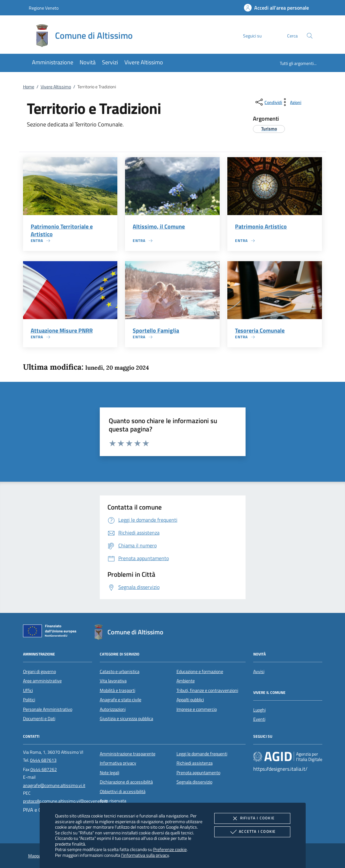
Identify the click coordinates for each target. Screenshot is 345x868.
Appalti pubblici (190, 700)
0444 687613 (43, 760)
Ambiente (186, 681)
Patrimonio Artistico (261, 226)
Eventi (259, 719)
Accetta (252, 832)
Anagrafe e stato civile (121, 700)
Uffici (28, 690)
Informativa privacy (118, 763)
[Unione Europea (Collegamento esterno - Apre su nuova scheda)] (51, 632)
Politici (29, 700)
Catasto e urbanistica (120, 671)
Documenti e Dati (39, 719)
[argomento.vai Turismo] (269, 129)
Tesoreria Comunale (260, 330)
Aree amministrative (42, 681)
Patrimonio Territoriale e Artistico (62, 230)
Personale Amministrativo (48, 709)
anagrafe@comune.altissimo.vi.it (54, 785)
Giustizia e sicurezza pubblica (126, 719)
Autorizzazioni (113, 709)
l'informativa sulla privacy (145, 855)
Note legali (110, 773)
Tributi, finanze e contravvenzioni (207, 690)
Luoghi (259, 710)
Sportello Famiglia (156, 330)
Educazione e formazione (200, 671)
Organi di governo (39, 671)
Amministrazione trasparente (128, 754)
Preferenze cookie (170, 849)
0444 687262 (44, 769)
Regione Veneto (44, 8)
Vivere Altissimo (56, 87)
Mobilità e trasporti (118, 690)
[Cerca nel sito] (310, 36)
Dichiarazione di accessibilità (126, 782)
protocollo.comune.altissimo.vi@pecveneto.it (65, 801)
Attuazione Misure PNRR (62, 330)
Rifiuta (252, 818)
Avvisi (259, 671)
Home (29, 87)
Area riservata (113, 801)
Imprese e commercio (197, 709)
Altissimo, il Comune (159, 226)
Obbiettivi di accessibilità (123, 792)
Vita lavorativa (113, 681)
